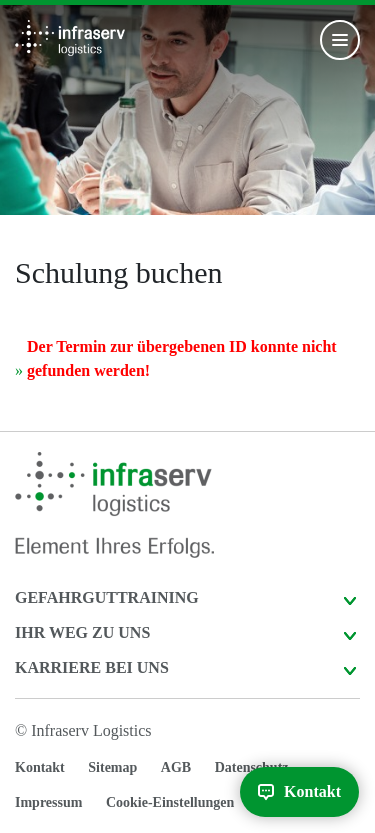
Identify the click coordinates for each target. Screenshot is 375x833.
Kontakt (40, 767)
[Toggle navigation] (340, 40)
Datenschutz (252, 767)
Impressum (48, 802)
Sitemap (112, 767)
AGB (176, 767)
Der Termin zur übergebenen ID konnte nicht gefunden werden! (182, 358)
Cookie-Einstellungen (170, 802)
